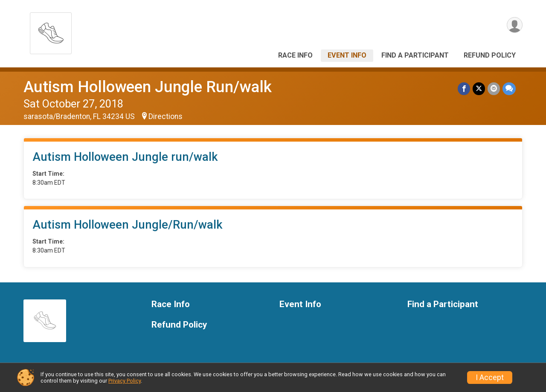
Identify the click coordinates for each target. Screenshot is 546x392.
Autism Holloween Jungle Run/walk (148, 87)
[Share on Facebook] (464, 89)
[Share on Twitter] (479, 89)
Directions (166, 116)
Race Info (295, 55)
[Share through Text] (509, 89)
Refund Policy (490, 55)
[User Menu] (515, 25)
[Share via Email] (494, 89)
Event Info (347, 55)
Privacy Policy (125, 381)
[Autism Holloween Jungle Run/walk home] (51, 31)
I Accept (490, 377)
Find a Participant (415, 55)
